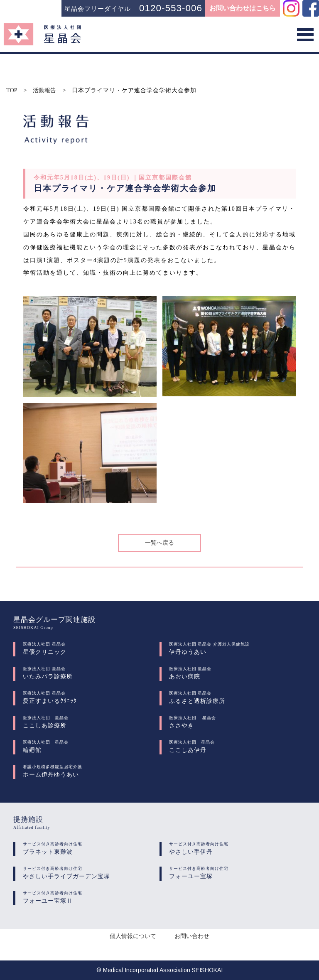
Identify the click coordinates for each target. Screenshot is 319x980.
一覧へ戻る (159, 543)
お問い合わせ (192, 936)
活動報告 (44, 91)
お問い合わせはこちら (243, 8)
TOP (12, 91)
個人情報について (133, 936)
